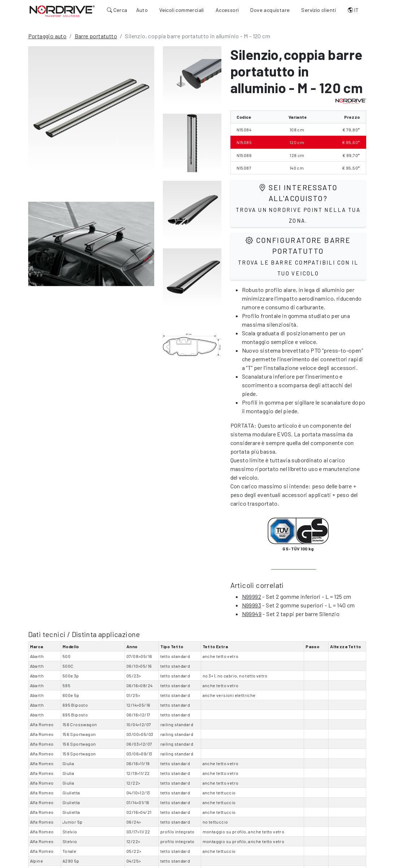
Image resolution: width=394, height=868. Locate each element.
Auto (142, 10)
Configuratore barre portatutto (298, 256)
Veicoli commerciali (182, 10)
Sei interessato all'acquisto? (298, 203)
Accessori (227, 10)
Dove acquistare (270, 10)
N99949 (252, 614)
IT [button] (353, 10)
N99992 (252, 596)
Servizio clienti (319, 10)
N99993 (252, 605)
